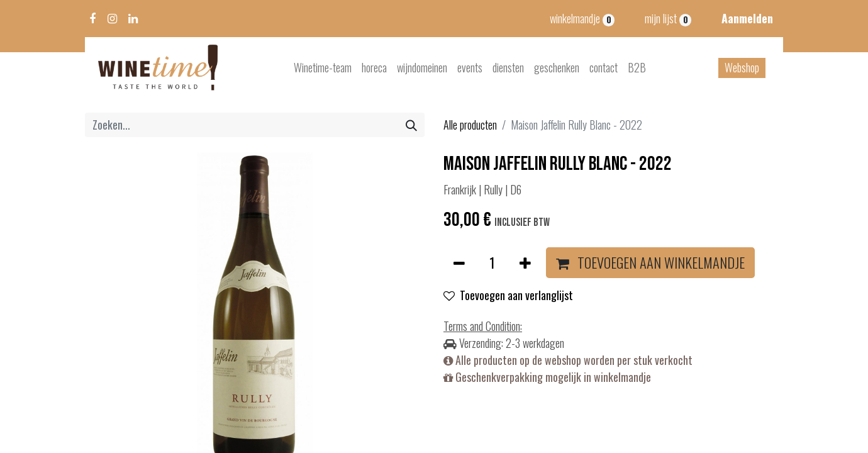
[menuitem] (323, 68)
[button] (650, 263)
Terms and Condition (482, 326)
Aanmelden (747, 18)
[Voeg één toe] (525, 263)
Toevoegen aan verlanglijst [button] (508, 295)
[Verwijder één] (459, 263)
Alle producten (470, 125)
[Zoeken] (411, 125)
